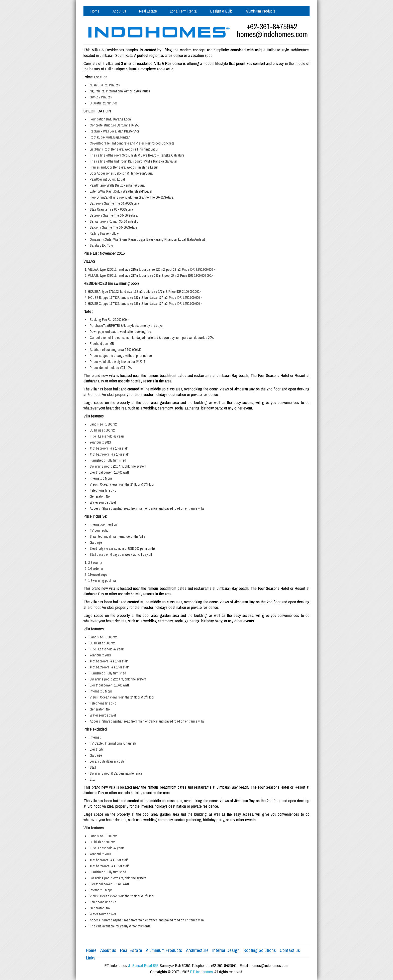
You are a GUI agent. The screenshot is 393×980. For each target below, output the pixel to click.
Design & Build (221, 11)
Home (95, 11)
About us (119, 11)
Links (91, 958)
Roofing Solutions (260, 950)
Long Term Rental (184, 11)
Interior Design (226, 950)
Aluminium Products (261, 11)
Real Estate (148, 11)
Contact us (99, 21)
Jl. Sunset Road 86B (143, 965)
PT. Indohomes (202, 972)
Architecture (197, 950)
